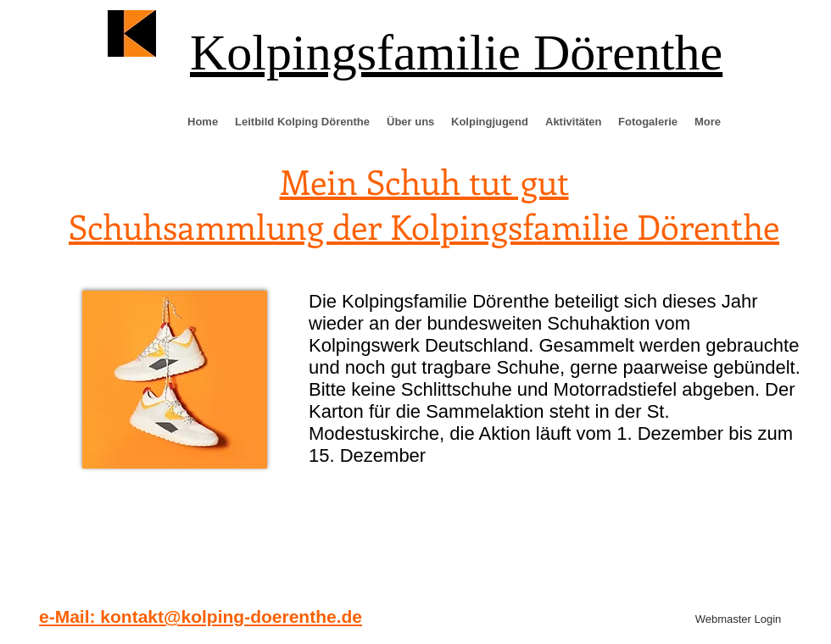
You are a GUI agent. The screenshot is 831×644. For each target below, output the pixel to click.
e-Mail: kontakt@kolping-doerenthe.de (201, 616)
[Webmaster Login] (738, 619)
